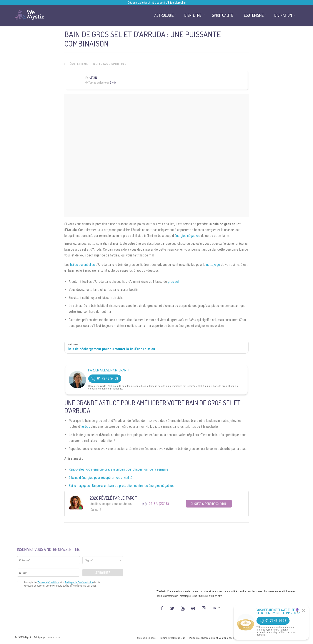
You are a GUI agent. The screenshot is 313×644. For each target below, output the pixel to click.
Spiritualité (223, 15)
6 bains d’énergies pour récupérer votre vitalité (101, 478)
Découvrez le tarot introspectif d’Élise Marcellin (157, 3)
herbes (85, 427)
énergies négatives (187, 236)
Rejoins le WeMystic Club (172, 638)
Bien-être (193, 15)
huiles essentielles (82, 265)
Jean (94, 78)
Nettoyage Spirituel (110, 64)
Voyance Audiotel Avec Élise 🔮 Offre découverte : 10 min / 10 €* (278, 611)
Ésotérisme (79, 64)
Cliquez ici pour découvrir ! (209, 504)
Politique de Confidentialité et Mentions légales (212, 638)
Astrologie (164, 15)
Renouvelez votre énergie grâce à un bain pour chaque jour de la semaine (118, 469)
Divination (283, 15)
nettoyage (213, 265)
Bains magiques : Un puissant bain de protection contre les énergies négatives (122, 486)
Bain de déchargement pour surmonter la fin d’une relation (111, 349)
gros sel (173, 282)
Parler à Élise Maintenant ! (109, 370)
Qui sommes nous (146, 638)
